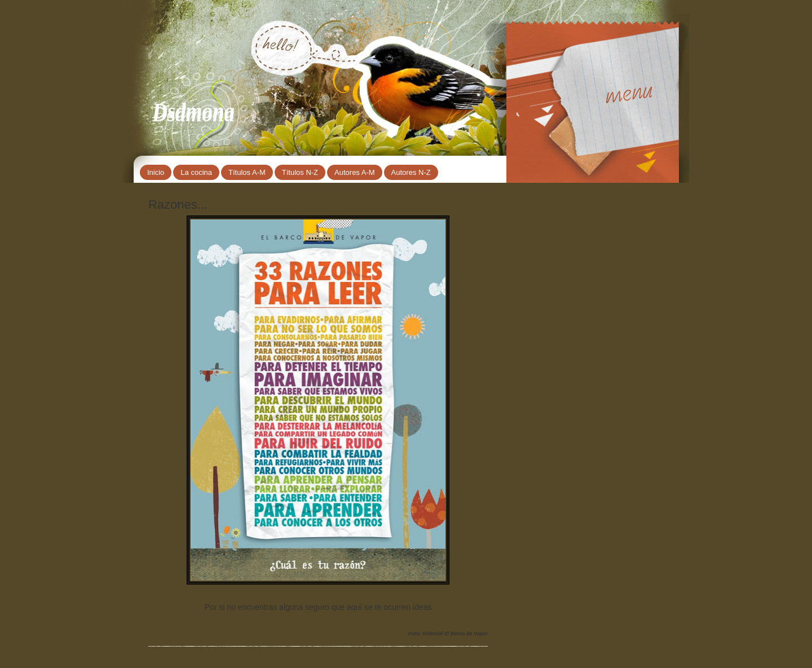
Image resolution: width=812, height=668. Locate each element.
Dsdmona (193, 111)
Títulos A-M (247, 172)
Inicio (156, 172)
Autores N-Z (411, 172)
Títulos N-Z (300, 172)
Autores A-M (355, 172)
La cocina (196, 172)
